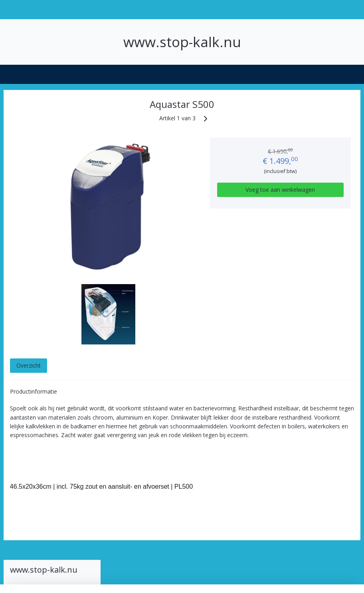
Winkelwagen (33, 360)
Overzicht (132, 365)
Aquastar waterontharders (55, 194)
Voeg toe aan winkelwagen (303, 193)
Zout (18, 273)
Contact (22, 286)
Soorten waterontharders (52, 174)
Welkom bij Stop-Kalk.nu (52, 123)
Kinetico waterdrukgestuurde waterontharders (48, 252)
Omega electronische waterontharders (48, 228)
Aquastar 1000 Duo (52, 211)
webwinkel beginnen (203, 578)
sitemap (156, 578)
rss (173, 578)
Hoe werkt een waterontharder (34, 140)
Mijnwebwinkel (273, 578)
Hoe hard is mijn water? (45, 157)
